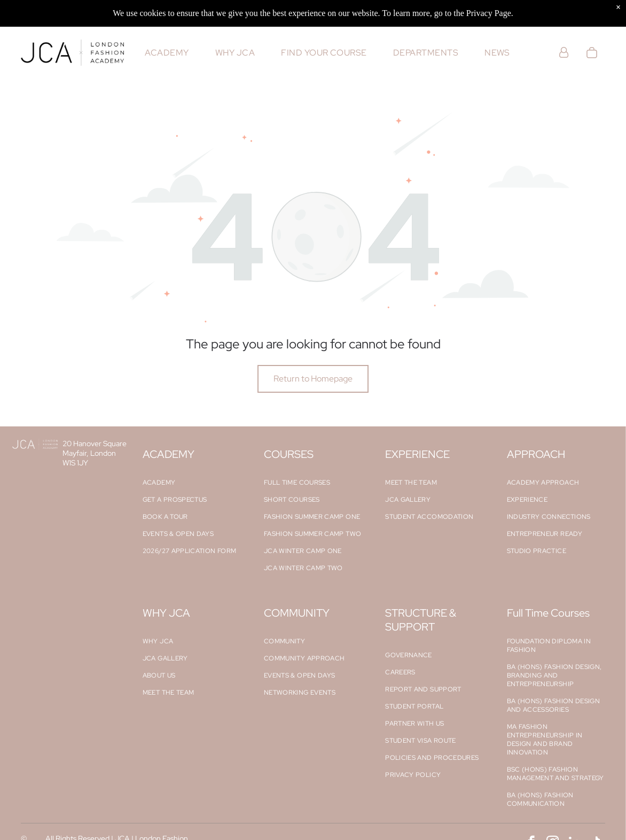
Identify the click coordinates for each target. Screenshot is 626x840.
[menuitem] (167, 53)
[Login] (564, 53)
